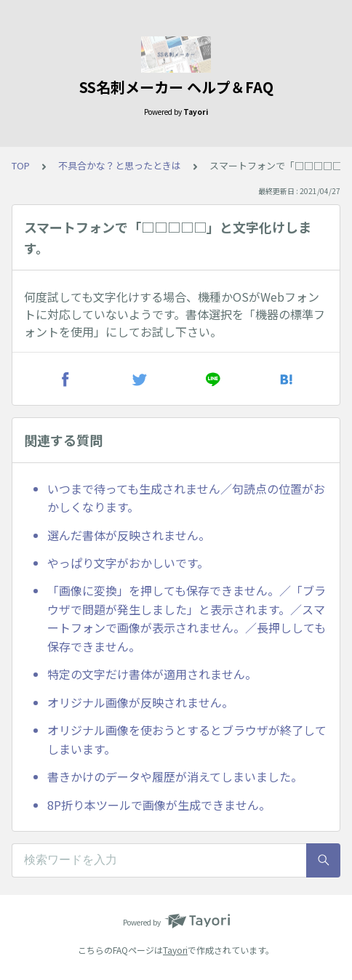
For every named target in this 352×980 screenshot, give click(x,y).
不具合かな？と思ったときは (120, 165)
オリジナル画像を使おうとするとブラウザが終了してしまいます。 (187, 739)
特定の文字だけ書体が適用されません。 (152, 674)
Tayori (175, 950)
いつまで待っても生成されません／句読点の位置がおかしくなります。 (186, 498)
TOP (21, 165)
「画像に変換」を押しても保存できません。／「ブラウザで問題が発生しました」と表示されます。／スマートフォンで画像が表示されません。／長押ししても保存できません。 (187, 618)
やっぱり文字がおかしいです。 (128, 563)
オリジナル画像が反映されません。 (140, 702)
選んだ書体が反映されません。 (129, 535)
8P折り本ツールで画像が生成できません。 (159, 805)
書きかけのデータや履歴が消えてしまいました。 (175, 776)
